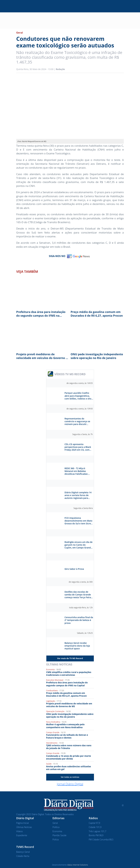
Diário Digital (70, 483)
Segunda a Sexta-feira (83, 508)
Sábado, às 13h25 (85, 633)
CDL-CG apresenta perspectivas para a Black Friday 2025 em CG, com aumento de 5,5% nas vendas (78, 447)
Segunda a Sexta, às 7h (83, 434)
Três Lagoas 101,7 (97, 831)
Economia (57, 831)
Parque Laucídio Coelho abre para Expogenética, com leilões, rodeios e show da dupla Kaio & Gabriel (79, 396)
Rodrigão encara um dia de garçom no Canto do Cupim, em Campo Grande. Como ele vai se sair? (79, 545)
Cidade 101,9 (95, 827)
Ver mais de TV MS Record (70, 658)
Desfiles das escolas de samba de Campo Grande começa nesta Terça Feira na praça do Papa (78, 595)
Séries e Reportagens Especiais (70, 533)
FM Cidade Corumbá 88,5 (101, 839)
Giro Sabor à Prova (74, 569)
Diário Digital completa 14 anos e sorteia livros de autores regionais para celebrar (78, 495)
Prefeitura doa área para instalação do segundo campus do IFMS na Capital (41, 314)
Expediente (22, 835)
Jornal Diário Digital (70, 784)
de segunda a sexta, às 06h (81, 582)
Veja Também (27, 272)
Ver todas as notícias (70, 777)
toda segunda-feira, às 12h (81, 607)
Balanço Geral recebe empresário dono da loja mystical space (77, 646)
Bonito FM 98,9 (96, 835)
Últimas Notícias (59, 664)
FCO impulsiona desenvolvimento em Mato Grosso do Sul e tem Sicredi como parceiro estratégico (79, 521)
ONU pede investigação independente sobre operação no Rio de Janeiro (97, 356)
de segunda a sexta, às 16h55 (80, 383)
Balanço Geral (23, 852)
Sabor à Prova (70, 557)
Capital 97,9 (94, 823)
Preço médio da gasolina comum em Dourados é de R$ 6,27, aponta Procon (97, 314)
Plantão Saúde (59, 835)
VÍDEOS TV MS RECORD (70, 374)
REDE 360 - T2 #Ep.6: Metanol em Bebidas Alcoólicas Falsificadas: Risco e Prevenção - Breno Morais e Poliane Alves (78, 471)
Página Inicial (22, 823)
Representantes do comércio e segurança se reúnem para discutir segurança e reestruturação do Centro (78, 421)
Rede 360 (70, 459)
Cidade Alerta (23, 856)
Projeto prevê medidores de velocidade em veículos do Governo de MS (43, 356)
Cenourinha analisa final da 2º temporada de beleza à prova (79, 620)
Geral (20, 33)
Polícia (56, 839)
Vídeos (19, 831)
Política (56, 827)
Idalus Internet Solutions (78, 865)
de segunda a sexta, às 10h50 (80, 409)
